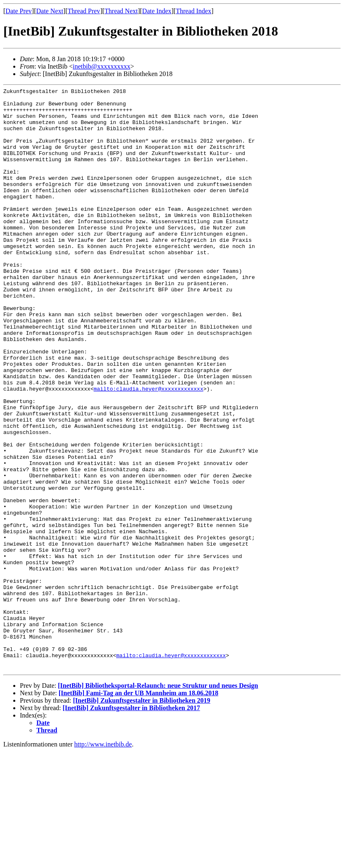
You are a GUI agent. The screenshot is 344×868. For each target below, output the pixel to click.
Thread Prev (84, 11)
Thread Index (193, 11)
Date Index (157, 11)
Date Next (50, 11)
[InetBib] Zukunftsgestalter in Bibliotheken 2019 (141, 817)
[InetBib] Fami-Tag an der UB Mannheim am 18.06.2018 (139, 810)
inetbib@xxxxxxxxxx (102, 66)
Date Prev (19, 11)
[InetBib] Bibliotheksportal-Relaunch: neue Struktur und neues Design (158, 802)
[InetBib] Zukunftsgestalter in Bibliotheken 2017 (131, 824)
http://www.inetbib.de (103, 861)
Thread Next (121, 11)
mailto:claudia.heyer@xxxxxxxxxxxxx (148, 449)
